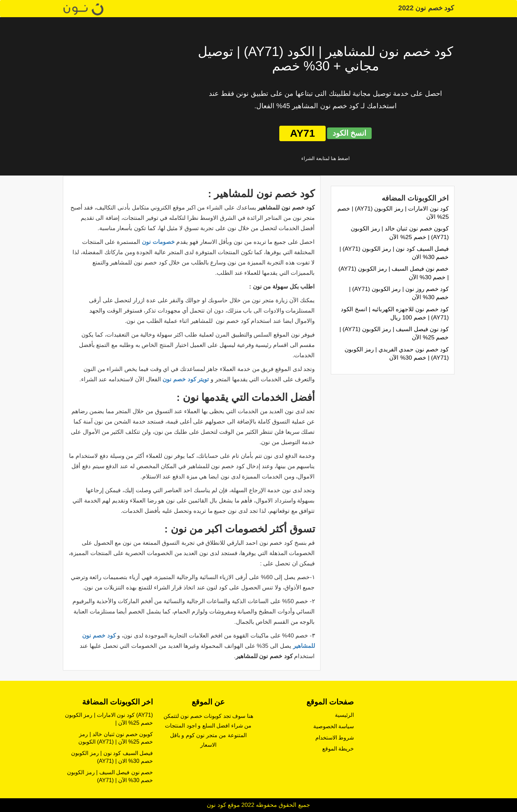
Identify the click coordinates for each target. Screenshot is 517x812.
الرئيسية (344, 715)
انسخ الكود (349, 133)
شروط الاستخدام (335, 738)
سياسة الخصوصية (334, 726)
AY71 (302, 133)
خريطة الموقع (338, 749)
